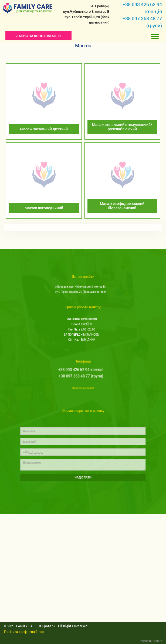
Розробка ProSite (150, 641)
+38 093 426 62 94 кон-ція (81, 372)
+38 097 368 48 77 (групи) (81, 377)
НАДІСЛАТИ (83, 473)
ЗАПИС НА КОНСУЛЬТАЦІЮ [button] (38, 36)
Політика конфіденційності (25, 632)
